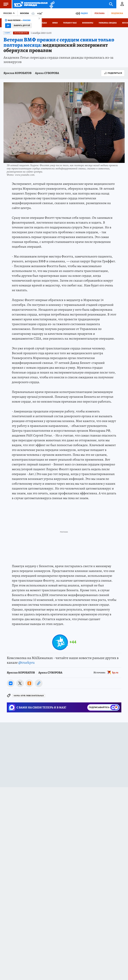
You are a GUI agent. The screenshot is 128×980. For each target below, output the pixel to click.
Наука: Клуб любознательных (29, 696)
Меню (4, 4)
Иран (55, 23)
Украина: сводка (108, 23)
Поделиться (113, 73)
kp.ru (115, 672)
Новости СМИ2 (12, 795)
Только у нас (70, 23)
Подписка (117, 13)
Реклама (99, 13)
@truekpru (26, 663)
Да (8, 26)
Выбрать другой (22, 26)
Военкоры (88, 23)
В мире (7, 33)
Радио (84, 13)
